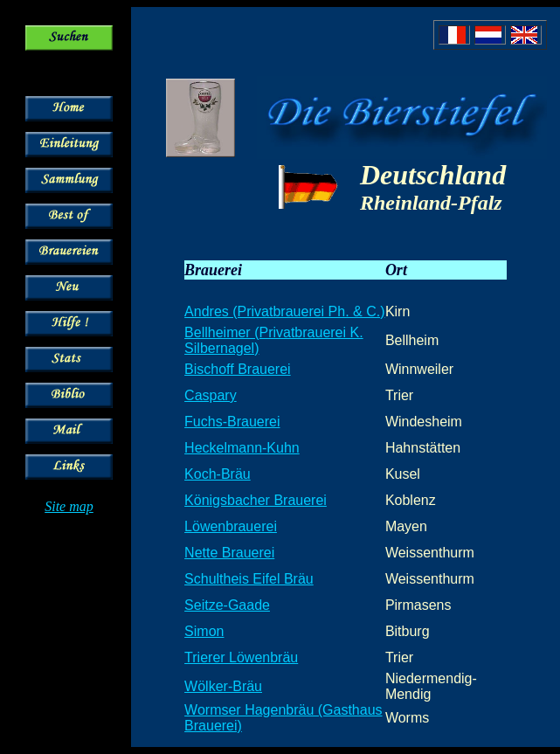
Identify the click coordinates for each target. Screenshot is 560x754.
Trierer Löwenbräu (241, 657)
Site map (69, 506)
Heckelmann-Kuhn (242, 448)
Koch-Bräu (218, 474)
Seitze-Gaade (227, 605)
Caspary (211, 395)
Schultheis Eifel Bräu (249, 579)
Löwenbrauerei (231, 526)
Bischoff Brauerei (238, 369)
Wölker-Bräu (223, 686)
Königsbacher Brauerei (256, 500)
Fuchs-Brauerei (232, 422)
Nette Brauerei (229, 553)
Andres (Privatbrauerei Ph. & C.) (284, 311)
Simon (204, 631)
